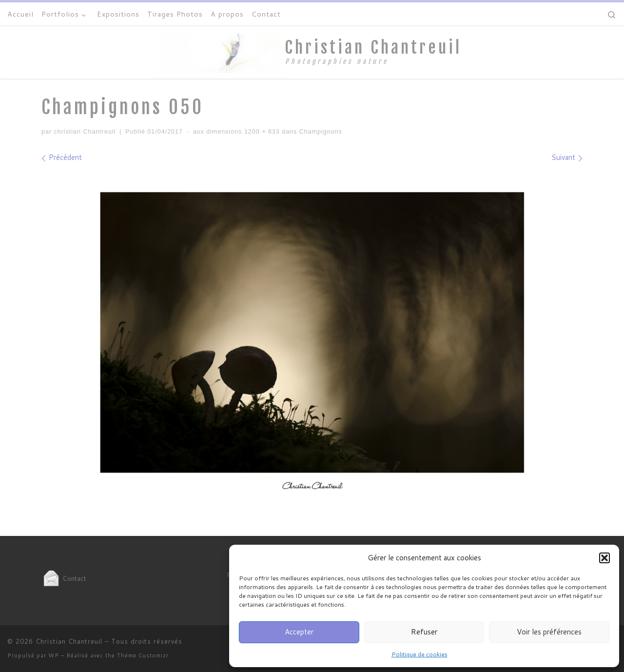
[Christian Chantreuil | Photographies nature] (220, 52)
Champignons (320, 132)
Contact (64, 578)
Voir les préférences (549, 632)
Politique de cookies (419, 654)
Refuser (424, 632)
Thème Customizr (143, 655)
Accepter (299, 632)
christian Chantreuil (85, 132)
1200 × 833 (261, 132)
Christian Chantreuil (69, 641)
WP (54, 655)
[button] (604, 558)
